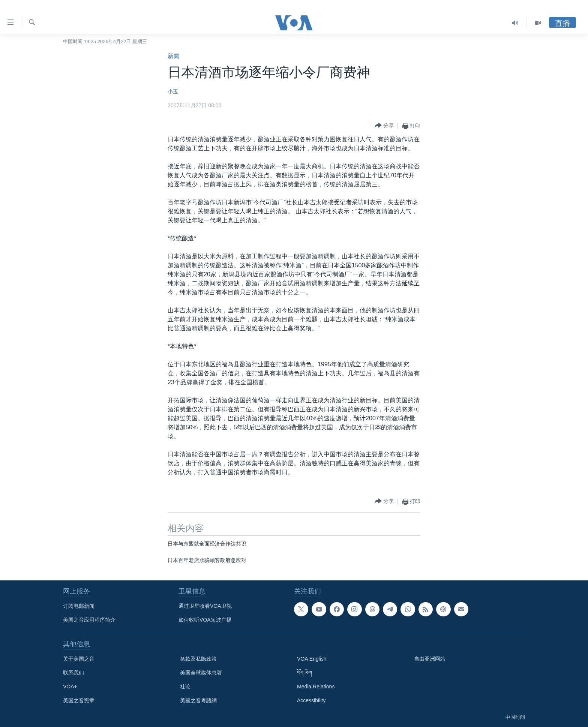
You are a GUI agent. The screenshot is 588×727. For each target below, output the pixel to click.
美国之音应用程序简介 (89, 620)
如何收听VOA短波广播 (205, 620)
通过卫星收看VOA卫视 (205, 606)
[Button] (384, 126)
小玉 (173, 91)
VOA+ (70, 687)
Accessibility (311, 700)
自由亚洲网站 (430, 659)
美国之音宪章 (79, 700)
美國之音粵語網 (198, 700)
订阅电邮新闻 (79, 606)
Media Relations (316, 687)
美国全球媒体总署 (201, 673)
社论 (185, 687)
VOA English (312, 659)
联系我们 (73, 673)
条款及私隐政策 (198, 659)
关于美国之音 (79, 659)
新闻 (174, 56)
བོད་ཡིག (304, 673)
